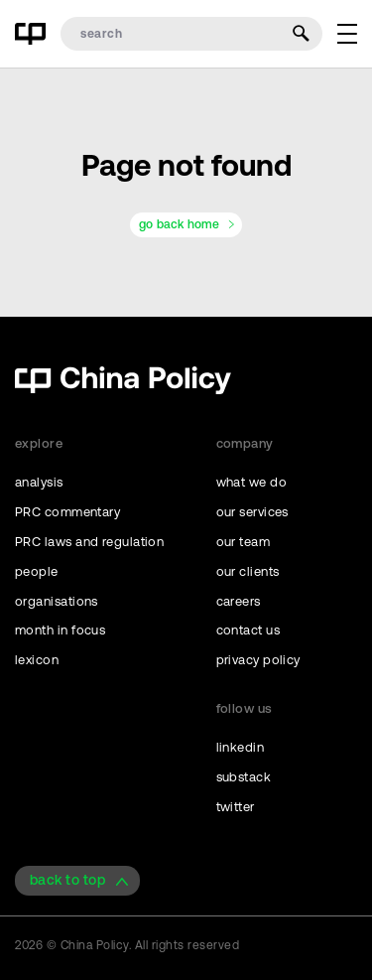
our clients (248, 571)
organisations (57, 601)
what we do (252, 482)
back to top (67, 880)
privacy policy (258, 660)
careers (239, 601)
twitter (236, 807)
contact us (248, 630)
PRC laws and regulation (89, 542)
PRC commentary (67, 512)
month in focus (60, 630)
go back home (179, 224)
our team (244, 542)
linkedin (241, 747)
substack (244, 777)
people (37, 571)
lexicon (37, 660)
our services (252, 512)
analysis (39, 482)
